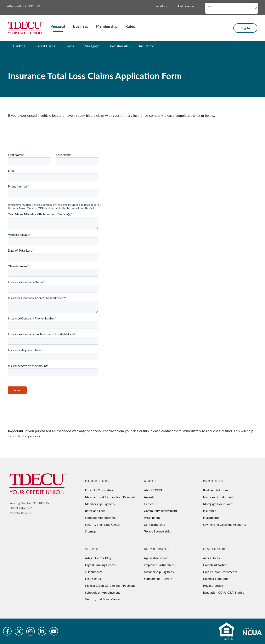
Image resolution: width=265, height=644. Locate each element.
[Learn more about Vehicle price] (256, 559)
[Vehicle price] (229, 565)
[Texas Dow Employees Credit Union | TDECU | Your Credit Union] (25, 28)
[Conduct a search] (229, 6)
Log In (245, 28)
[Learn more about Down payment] (256, 581)
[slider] (193, 574)
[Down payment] (229, 588)
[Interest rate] (220, 618)
